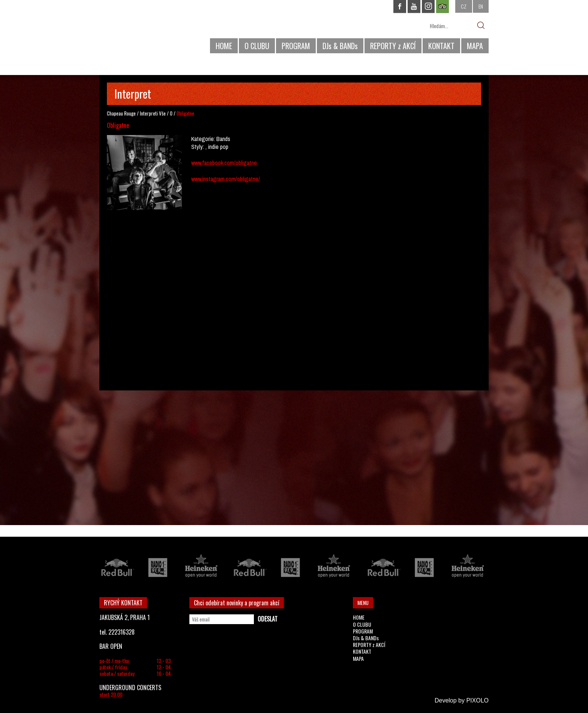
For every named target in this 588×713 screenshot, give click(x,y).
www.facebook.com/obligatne (224, 163)
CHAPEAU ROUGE (140, 29)
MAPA (475, 46)
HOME (224, 46)
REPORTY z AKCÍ (393, 46)
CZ (464, 6)
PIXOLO (477, 700)
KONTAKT (441, 46)
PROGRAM (296, 46)
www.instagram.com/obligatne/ (226, 179)
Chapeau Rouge (121, 113)
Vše (162, 113)
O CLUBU (257, 46)
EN (481, 6)
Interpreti (149, 113)
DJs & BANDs (340, 46)
